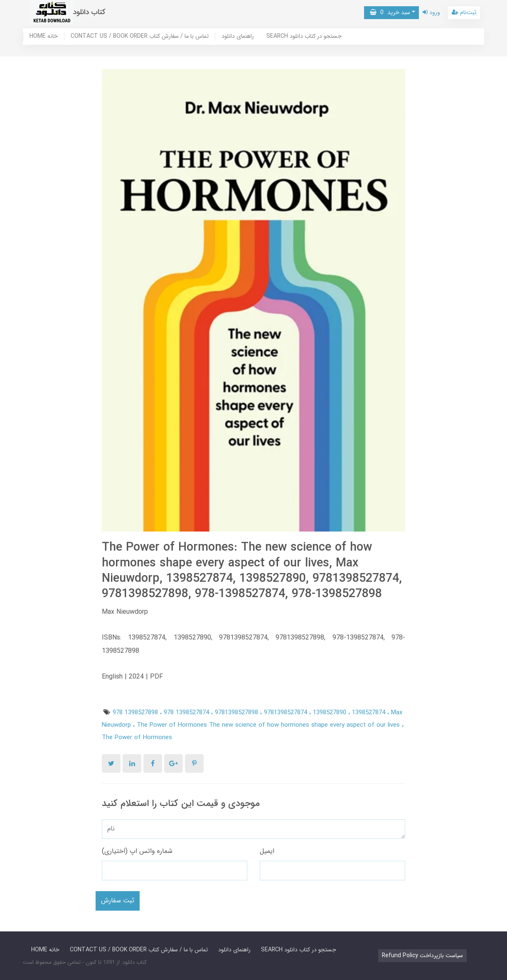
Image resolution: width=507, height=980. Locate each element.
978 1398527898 (136, 713)
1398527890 (331, 713)
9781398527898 (238, 713)
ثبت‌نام (464, 12)
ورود (431, 12)
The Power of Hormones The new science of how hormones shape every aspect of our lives (269, 725)
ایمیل (267, 851)
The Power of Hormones (137, 737)
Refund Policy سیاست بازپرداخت (422, 955)
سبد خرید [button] (390, 12)
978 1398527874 (187, 713)
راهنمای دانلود (238, 37)
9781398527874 (287, 713)
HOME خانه (44, 37)
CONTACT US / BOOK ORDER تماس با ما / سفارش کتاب (140, 37)
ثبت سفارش (118, 900)
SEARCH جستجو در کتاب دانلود (304, 37)
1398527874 (370, 713)
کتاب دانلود (89, 12)
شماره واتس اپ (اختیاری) (137, 851)
